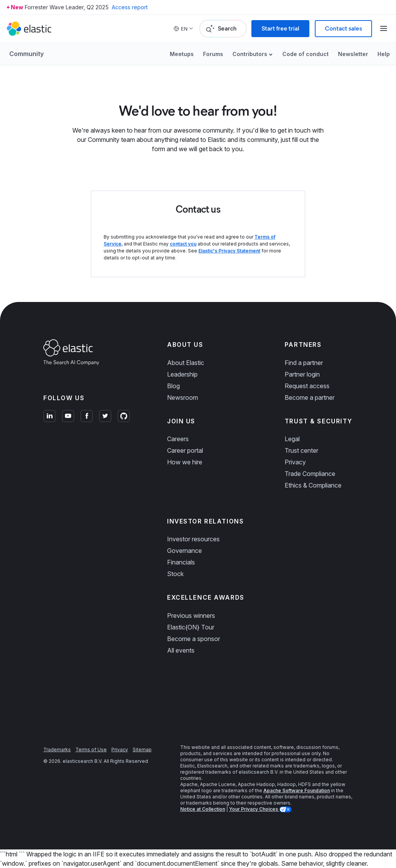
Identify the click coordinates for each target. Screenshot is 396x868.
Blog (173, 386)
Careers (178, 439)
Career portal (185, 450)
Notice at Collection (203, 809)
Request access (307, 386)
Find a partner (304, 363)
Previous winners (191, 616)
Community (26, 54)
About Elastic (186, 363)
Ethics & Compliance (313, 485)
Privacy (295, 462)
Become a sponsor (194, 639)
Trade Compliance (310, 474)
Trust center (301, 450)
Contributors (250, 54)
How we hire (185, 462)
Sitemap (142, 749)
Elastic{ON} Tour (191, 627)
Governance (184, 551)
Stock (175, 574)
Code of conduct (306, 54)
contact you (183, 244)
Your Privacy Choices (254, 809)
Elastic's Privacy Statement (229, 251)
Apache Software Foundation (297, 790)
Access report (130, 7)
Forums (213, 54)
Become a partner (310, 397)
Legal (292, 439)
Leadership (182, 374)
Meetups (182, 54)
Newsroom (183, 397)
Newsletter (353, 54)
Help (384, 54)
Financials (181, 562)
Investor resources (193, 539)
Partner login (302, 374)
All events (181, 650)
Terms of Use (91, 749)
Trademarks (57, 749)
